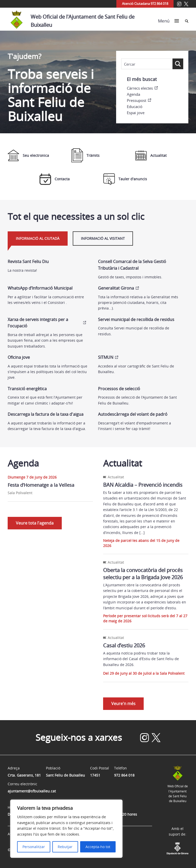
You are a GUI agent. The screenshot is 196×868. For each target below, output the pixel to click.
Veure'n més (123, 704)
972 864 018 (124, 775)
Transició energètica (27, 389)
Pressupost (137, 100)
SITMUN (106, 357)
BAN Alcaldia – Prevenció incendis (143, 485)
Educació (135, 106)
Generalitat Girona (116, 288)
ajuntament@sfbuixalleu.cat (32, 791)
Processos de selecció (119, 389)
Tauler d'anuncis (125, 179)
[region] (66, 829)
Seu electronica (28, 155)
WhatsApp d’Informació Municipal (40, 288)
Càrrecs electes (140, 88)
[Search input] (147, 64)
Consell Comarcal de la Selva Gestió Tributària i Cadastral (132, 265)
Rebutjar (65, 847)
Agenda (133, 94)
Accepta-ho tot (98, 847)
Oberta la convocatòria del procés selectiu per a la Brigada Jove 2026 (143, 574)
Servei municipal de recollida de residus (136, 319)
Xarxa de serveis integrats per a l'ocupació (38, 323)
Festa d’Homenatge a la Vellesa (41, 485)
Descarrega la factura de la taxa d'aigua (46, 414)
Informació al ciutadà (38, 238)
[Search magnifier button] (178, 64)
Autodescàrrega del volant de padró (133, 414)
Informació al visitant (103, 238)
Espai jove (136, 113)
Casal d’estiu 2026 (124, 645)
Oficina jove (19, 357)
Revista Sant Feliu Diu (28, 261)
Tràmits (85, 155)
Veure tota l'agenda (35, 523)
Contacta (55, 179)
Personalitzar (34, 847)
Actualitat (151, 156)
